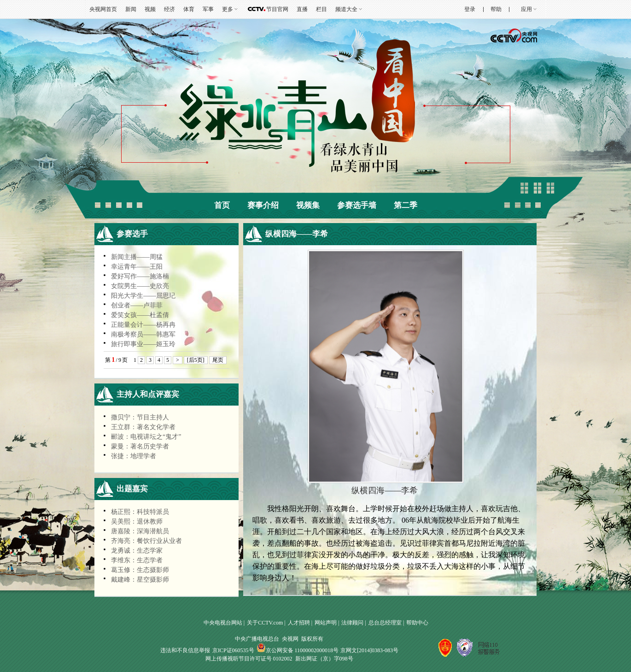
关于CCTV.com (265, 623)
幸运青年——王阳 (137, 267)
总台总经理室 (385, 623)
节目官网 (277, 9)
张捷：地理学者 (134, 456)
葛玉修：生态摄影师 (140, 570)
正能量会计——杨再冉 (143, 325)
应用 (526, 9)
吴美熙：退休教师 (137, 522)
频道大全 (346, 9)
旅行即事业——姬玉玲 (143, 344)
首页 (222, 205)
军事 (208, 9)
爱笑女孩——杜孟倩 (140, 315)
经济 (169, 9)
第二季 (406, 205)
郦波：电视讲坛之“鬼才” (146, 437)
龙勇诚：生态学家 (137, 551)
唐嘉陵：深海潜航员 (140, 531)
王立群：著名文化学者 (143, 427)
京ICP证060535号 (233, 650)
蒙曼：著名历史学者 (140, 446)
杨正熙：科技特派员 (140, 512)
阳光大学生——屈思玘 (143, 296)
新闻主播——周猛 (137, 257)
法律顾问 (352, 623)
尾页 (218, 360)
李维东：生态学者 (137, 560)
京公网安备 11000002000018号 (298, 650)
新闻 (131, 9)
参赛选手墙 (357, 205)
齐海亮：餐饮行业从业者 (146, 541)
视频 (150, 9)
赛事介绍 (263, 205)
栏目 (321, 9)
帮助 (496, 9)
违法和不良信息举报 (185, 650)
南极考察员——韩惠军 (143, 334)
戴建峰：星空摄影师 (140, 580)
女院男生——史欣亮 (140, 286)
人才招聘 (299, 623)
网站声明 (326, 623)
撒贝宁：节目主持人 (140, 417)
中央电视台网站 (223, 623)
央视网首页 (103, 9)
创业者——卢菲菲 (137, 305)
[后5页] (196, 360)
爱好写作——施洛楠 (140, 276)
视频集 (308, 205)
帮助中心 (417, 623)
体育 (189, 9)
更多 (228, 9)
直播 (302, 9)
